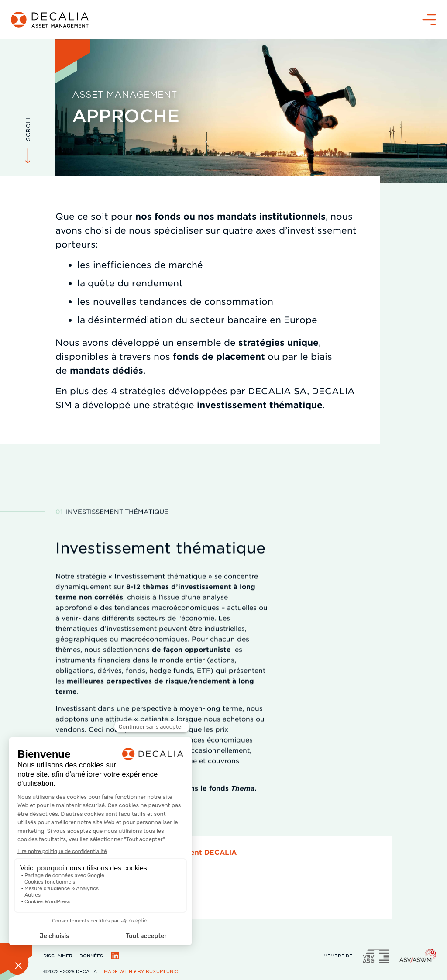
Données (91, 955)
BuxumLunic (162, 971)
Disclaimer (58, 955)
